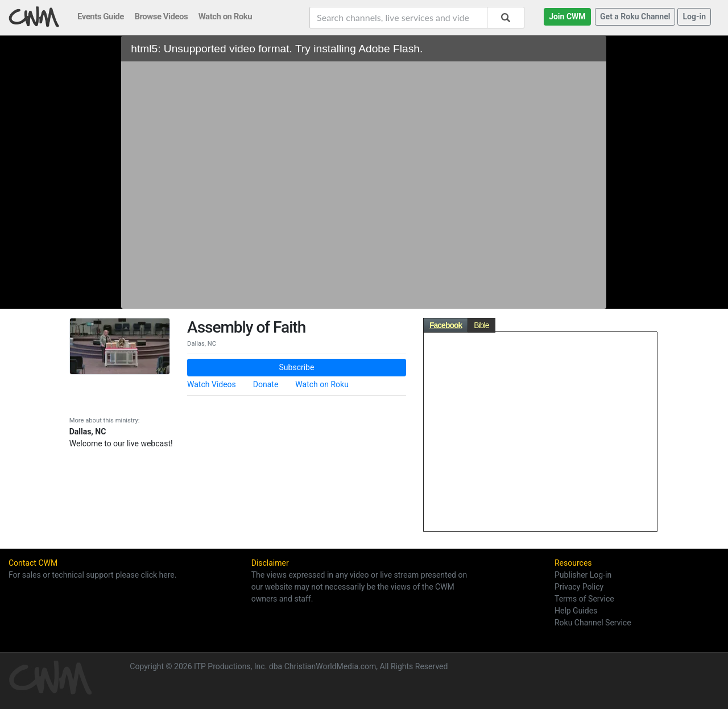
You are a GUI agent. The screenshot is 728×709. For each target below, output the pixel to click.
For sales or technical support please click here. (92, 575)
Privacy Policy (579, 587)
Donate (266, 384)
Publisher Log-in (583, 575)
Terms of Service (584, 599)
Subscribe (297, 367)
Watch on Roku (322, 384)
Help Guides (576, 611)
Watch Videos (212, 384)
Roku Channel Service (593, 623)
